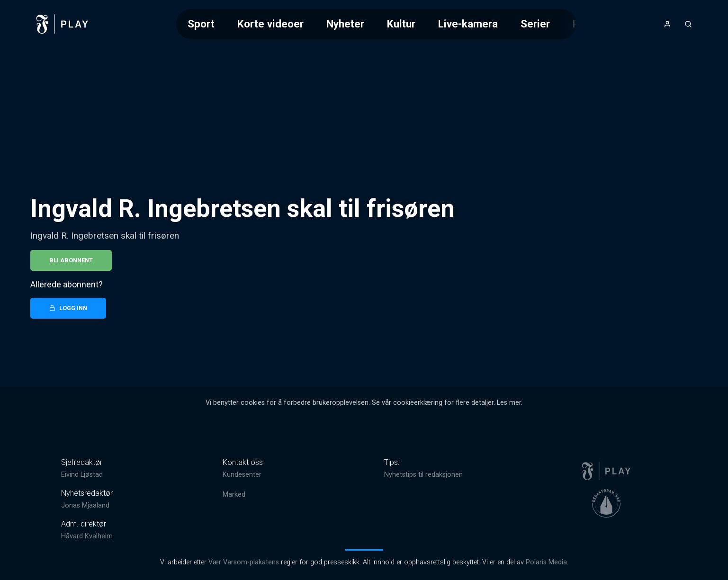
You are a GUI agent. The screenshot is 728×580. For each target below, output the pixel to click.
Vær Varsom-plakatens (244, 562)
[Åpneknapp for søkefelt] (688, 24)
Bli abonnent (71, 260)
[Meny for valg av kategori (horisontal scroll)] (376, 24)
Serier (535, 24)
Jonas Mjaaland (85, 505)
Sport (201, 24)
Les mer (509, 403)
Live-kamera (468, 24)
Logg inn (68, 308)
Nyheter (345, 24)
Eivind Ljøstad (82, 475)
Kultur (401, 24)
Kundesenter (242, 475)
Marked (234, 495)
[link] (63, 24)
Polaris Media (546, 562)
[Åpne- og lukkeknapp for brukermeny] (667, 24)
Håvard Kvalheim (87, 536)
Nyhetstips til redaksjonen (423, 475)
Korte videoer (270, 24)
